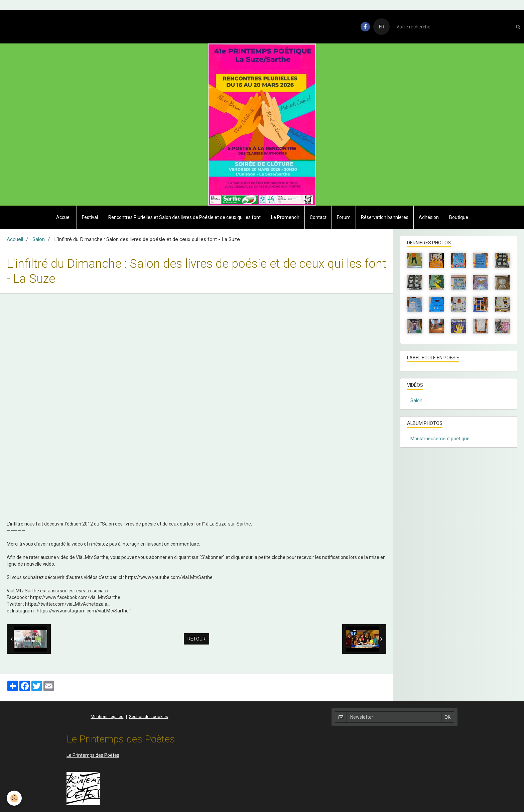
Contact (318, 217)
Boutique (459, 217)
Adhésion (429, 217)
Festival (90, 217)
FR (382, 27)
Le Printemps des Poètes (93, 755)
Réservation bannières (385, 217)
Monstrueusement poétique (440, 439)
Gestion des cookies (148, 717)
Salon (39, 239)
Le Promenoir (285, 217)
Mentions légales (107, 717)
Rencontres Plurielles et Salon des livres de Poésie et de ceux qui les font (184, 217)
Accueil (64, 217)
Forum (344, 217)
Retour (196, 639)
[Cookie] (14, 798)
